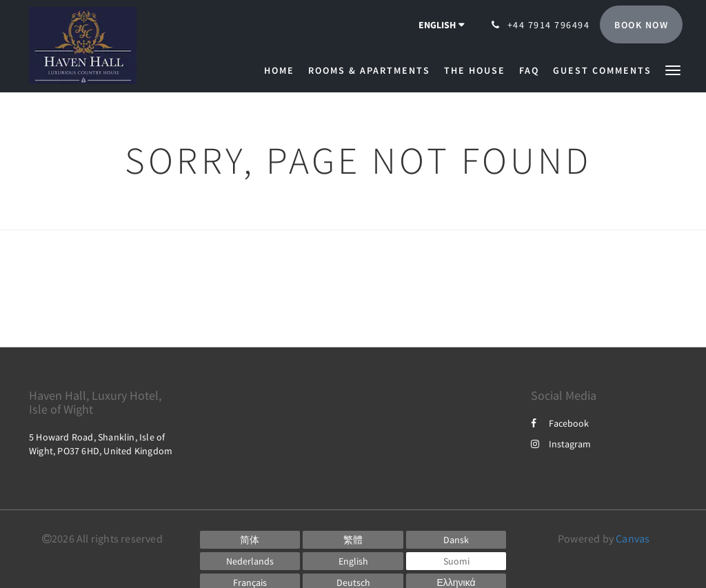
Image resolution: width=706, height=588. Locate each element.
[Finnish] (456, 561)
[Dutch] (250, 561)
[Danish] (456, 540)
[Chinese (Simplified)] (250, 540)
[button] (673, 69)
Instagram (561, 444)
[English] (353, 561)
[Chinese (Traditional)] (353, 540)
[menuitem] (283, 70)
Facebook (560, 423)
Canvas (633, 538)
